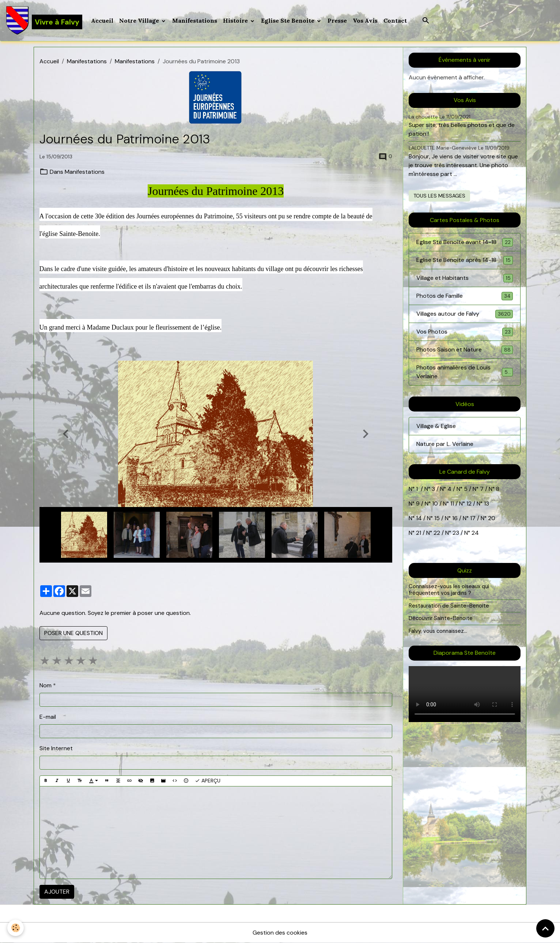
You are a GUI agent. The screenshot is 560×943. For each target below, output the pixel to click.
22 (436, 533)
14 (419, 518)
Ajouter (57, 892)
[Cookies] (16, 928)
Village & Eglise (436, 426)
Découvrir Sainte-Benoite (441, 618)
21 (419, 533)
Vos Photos (465, 332)
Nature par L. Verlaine (445, 444)
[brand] (44, 20)
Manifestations (195, 20)
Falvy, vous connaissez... (438, 631)
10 (434, 504)
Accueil (102, 20)
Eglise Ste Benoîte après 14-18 (465, 260)
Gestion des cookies (280, 933)
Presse (337, 20)
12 (470, 504)
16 (455, 518)
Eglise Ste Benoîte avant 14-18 (465, 242)
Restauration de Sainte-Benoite (449, 606)
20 (491, 518)
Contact (395, 20)
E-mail (48, 717)
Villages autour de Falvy (465, 314)
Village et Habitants (465, 278)
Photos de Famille (465, 296)
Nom (46, 685)
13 (487, 504)
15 (437, 518)
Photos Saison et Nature (465, 350)
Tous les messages (439, 196)
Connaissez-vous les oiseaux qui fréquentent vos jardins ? (449, 590)
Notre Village (140, 20)
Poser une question (73, 633)
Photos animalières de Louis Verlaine (465, 372)
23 (456, 533)
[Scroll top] (545, 928)
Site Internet (56, 748)
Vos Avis (365, 20)
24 (474, 533)
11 (451, 504)
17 (473, 518)
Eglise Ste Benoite (288, 20)
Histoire (236, 20)
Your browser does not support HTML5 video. (465, 694)
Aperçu (208, 781)
